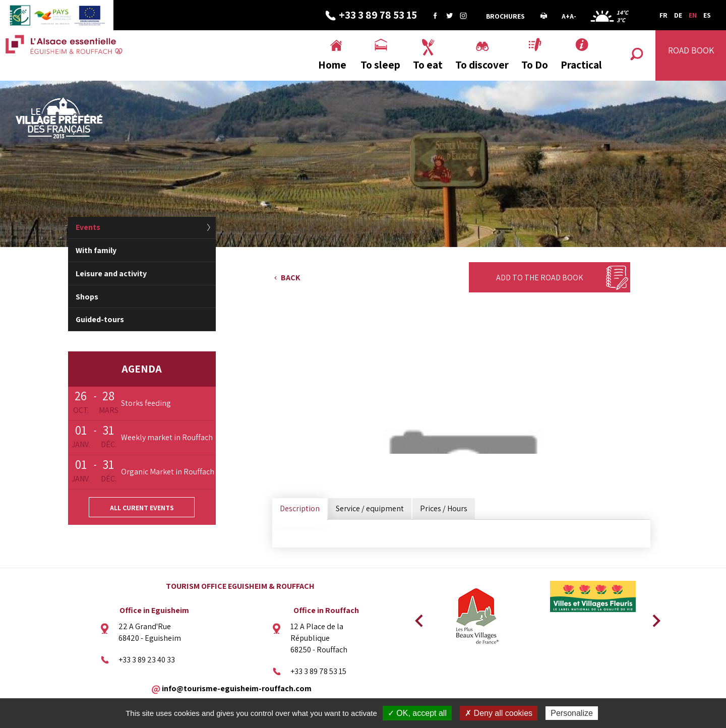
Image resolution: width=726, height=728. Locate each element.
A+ (566, 16)
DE (678, 15)
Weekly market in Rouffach (167, 437)
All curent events (142, 508)
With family (96, 250)
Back (291, 278)
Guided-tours (100, 319)
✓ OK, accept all (417, 713)
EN (693, 15)
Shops (87, 297)
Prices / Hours (444, 508)
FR (663, 15)
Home (332, 65)
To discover (482, 65)
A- (573, 16)
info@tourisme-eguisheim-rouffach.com (237, 688)
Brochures (505, 16)
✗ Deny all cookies (499, 713)
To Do (535, 65)
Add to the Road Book (540, 278)
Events (88, 227)
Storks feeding (146, 403)
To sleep (380, 65)
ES (707, 15)
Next (653, 618)
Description (300, 508)
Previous (417, 618)
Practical (581, 65)
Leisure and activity (111, 274)
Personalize (572, 713)
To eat (428, 65)
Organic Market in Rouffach (168, 472)
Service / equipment (370, 508)
